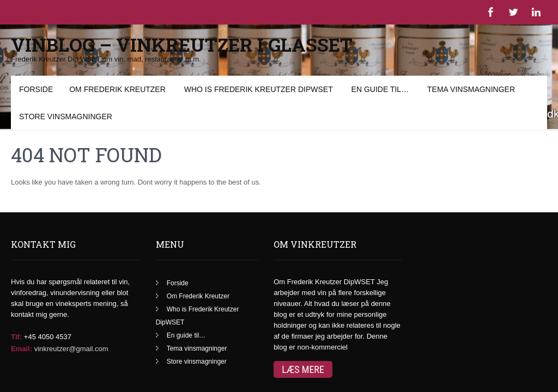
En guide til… (186, 292)
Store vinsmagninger (197, 318)
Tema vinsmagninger (197, 305)
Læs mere (303, 326)
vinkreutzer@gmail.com (71, 306)
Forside (178, 240)
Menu (27, 81)
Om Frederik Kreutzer (198, 253)
